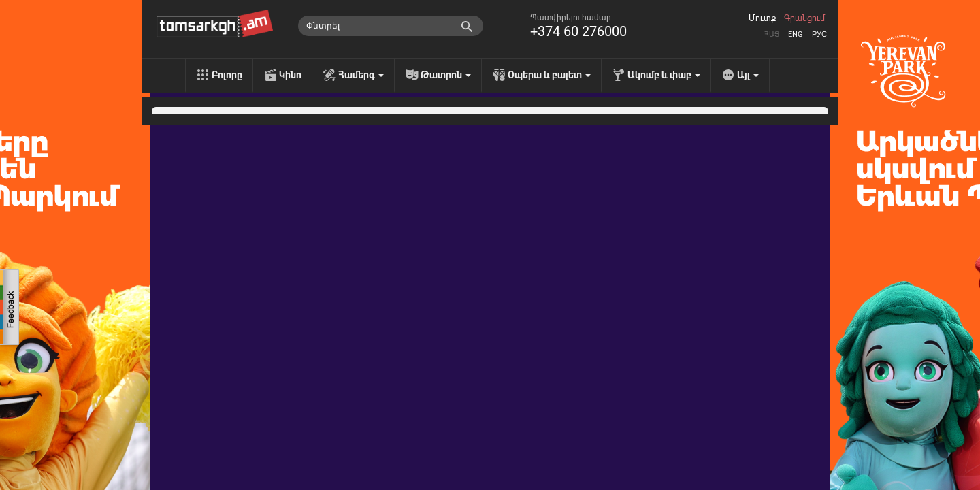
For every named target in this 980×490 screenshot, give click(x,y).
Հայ (772, 34)
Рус (819, 34)
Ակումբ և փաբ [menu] (664, 75)
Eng (796, 34)
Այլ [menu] (748, 75)
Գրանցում (804, 18)
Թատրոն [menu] (446, 75)
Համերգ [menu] (361, 75)
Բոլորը (227, 75)
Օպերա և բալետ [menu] (549, 75)
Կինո (290, 75)
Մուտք (762, 18)
